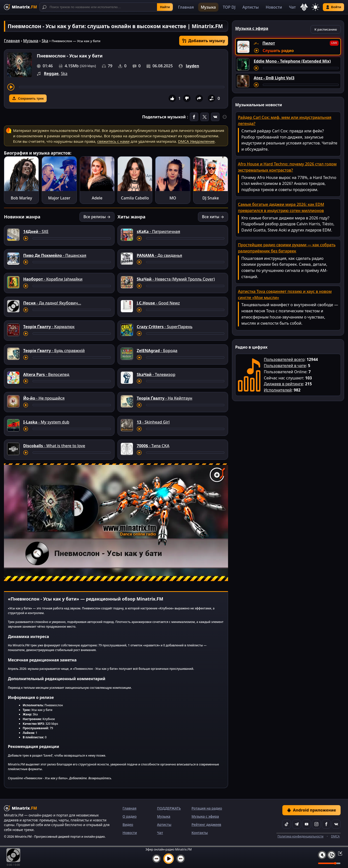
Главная (186, 7)
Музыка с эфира (205, 816)
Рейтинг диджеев (206, 824)
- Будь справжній (54, 351)
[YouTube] (307, 824)
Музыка (208, 7)
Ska (45, 41)
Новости (274, 7)
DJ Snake (211, 198)
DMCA (335, 836)
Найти (165, 7)
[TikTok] (287, 824)
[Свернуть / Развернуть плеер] (339, 853)
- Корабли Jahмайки (53, 279)
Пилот (269, 43)
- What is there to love (54, 446)
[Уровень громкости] (329, 863)
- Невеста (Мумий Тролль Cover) (176, 279)
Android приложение (311, 810)
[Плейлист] (331, 855)
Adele (97, 198)
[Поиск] (106, 7)
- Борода (157, 351)
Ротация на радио (207, 808)
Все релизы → (97, 217)
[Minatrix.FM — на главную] (20, 7)
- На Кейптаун (164, 398)
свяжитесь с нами (113, 141)
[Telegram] (297, 824)
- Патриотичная (158, 231)
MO (173, 198)
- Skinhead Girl (153, 422)
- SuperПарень (165, 327)
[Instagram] (316, 824)
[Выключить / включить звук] (322, 855)
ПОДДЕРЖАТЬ (169, 808)
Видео (128, 824)
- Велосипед (46, 374)
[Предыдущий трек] (156, 859)
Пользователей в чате (285, 366)
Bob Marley (21, 198)
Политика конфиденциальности (300, 836)
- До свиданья (159, 255)
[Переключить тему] (315, 7)
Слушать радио (278, 51)
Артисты (251, 7)
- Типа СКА (153, 446)
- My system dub (46, 422)
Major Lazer (59, 198)
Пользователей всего (284, 359)
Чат (292, 7)
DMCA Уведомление (196, 141)
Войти (333, 7)
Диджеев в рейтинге (283, 384)
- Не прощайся (44, 398)
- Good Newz (158, 303)
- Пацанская (55, 255)
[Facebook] (326, 824)
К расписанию (326, 29)
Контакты (200, 833)
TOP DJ (229, 7)
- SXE (36, 231)
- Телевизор (156, 374)
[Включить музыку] (169, 859)
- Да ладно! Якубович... (52, 303)
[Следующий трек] (181, 859)
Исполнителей (278, 390)
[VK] (336, 824)
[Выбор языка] (304, 7)
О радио (130, 816)
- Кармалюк (49, 327)
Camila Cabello (135, 198)
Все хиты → (213, 217)
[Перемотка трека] (122, 87)
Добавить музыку (204, 41)
